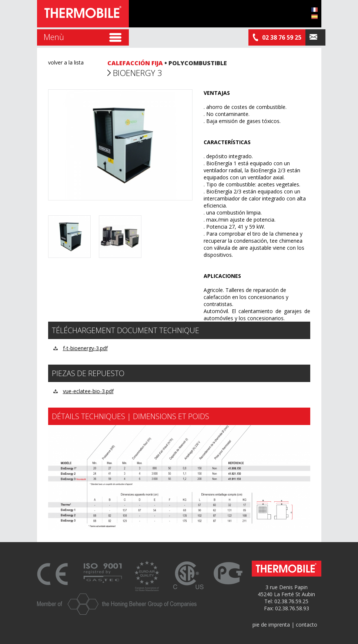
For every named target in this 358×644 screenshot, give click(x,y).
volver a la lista (66, 62)
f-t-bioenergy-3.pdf (85, 348)
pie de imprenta (271, 625)
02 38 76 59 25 (277, 37)
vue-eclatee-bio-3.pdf (88, 391)
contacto (307, 625)
